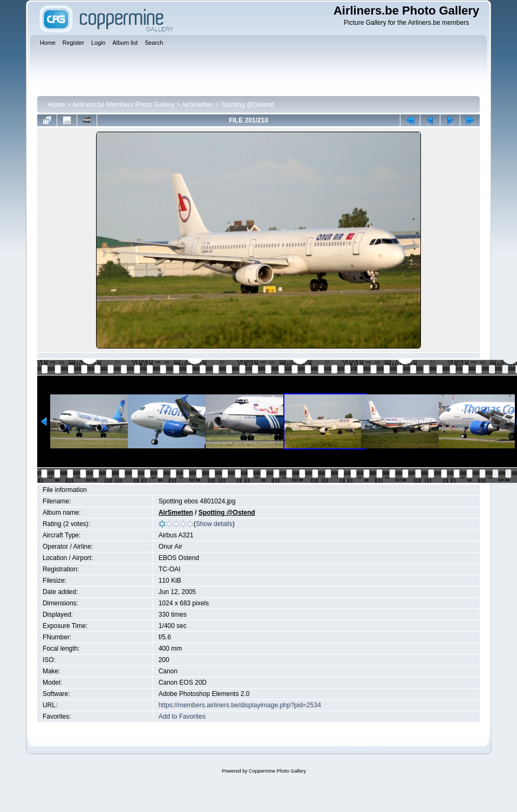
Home (57, 105)
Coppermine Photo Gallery (277, 771)
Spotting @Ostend (247, 105)
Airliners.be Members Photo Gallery (123, 105)
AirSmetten (197, 105)
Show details (214, 524)
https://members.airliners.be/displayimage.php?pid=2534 (240, 705)
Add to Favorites (182, 717)
